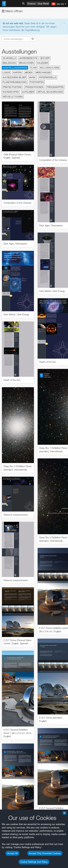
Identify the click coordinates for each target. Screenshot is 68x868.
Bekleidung (9, 63)
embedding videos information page (21, 751)
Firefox (14, 852)
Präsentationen (34, 87)
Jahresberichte (28, 58)
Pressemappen (55, 87)
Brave (14, 842)
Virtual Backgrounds (50, 92)
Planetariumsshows (15, 82)
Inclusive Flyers (50, 68)
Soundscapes (11, 92)
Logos (6, 73)
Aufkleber (28, 92)
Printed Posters (12, 87)
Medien (29, 73)
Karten (17, 73)
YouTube (8, 728)
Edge (13, 849)
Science (31, 4)
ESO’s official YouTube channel (24, 731)
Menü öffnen (12, 11)
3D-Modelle (9, 58)
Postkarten (37, 82)
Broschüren (26, 63)
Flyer (34, 68)
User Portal (43, 4)
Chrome (15, 846)
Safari (13, 856)
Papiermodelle (48, 77)
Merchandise (43, 73)
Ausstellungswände (15, 68)
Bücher (45, 58)
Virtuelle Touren (13, 97)
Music (33, 77)
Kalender (43, 63)
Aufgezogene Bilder (14, 77)
